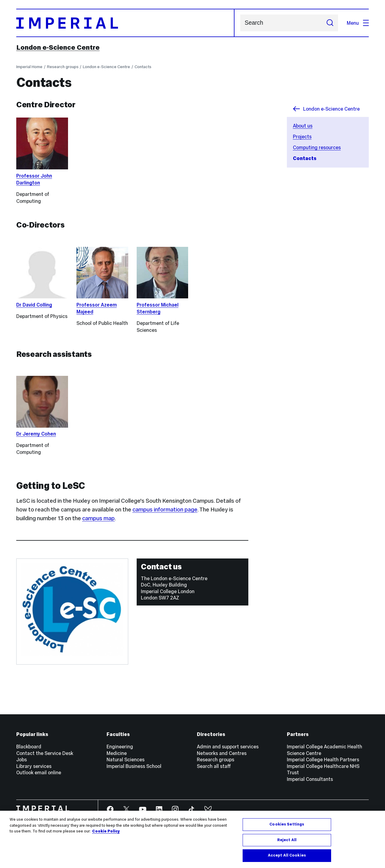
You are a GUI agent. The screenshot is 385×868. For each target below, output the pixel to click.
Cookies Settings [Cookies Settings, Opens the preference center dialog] (287, 824)
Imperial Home (29, 67)
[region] (192, 839)
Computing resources (317, 147)
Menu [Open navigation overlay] (358, 23)
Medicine (117, 753)
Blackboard (29, 747)
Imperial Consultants (310, 779)
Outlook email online (39, 772)
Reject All (287, 840)
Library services (34, 766)
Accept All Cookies (287, 855)
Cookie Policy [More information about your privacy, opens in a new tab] (106, 831)
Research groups (63, 67)
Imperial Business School (134, 766)
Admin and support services (228, 747)
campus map (98, 518)
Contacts (143, 67)
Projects (302, 137)
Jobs (22, 759)
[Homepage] (125, 23)
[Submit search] (330, 23)
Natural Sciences (126, 759)
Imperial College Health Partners (323, 759)
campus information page (165, 509)
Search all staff (214, 766)
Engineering (120, 747)
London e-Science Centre (58, 47)
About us (303, 126)
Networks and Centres (222, 753)
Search (240, 23)
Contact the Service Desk (45, 753)
